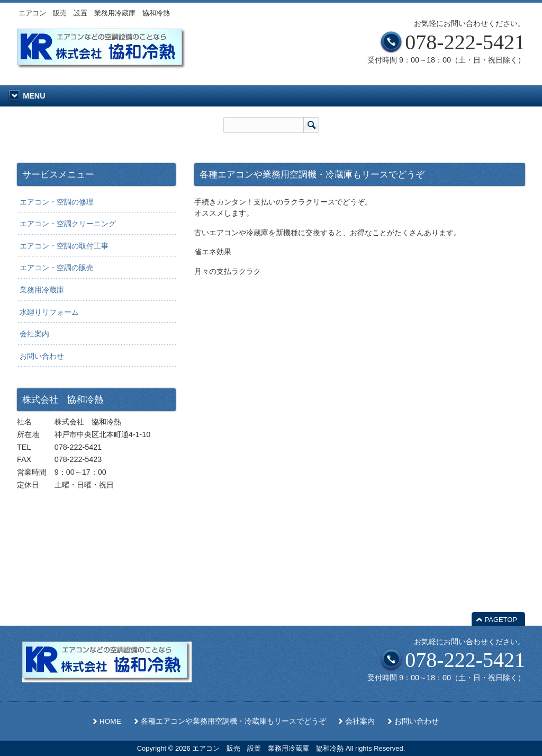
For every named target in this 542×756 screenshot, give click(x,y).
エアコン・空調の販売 (57, 268)
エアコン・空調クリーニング (68, 224)
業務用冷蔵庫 (42, 290)
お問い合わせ (42, 356)
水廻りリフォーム (49, 312)
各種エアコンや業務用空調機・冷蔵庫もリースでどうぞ (233, 721)
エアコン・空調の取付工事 (64, 246)
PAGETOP (501, 620)
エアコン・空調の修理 (57, 202)
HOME (110, 721)
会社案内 (34, 334)
